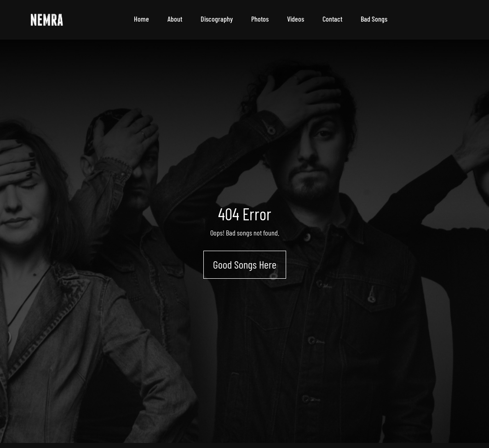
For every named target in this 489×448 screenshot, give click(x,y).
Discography (217, 19)
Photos (260, 19)
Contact (332, 19)
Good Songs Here (245, 264)
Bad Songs (374, 19)
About (175, 19)
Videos (296, 19)
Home (141, 19)
